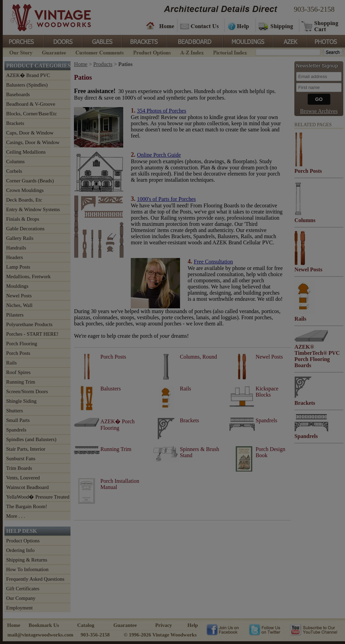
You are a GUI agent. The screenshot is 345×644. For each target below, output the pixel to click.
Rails (11, 363)
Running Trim (21, 382)
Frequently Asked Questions (35, 579)
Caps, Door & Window (30, 133)
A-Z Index (192, 52)
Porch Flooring (22, 344)
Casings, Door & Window (33, 142)
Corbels (14, 171)
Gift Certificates (23, 589)
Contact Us (200, 26)
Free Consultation (213, 262)
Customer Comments (99, 52)
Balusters (111, 389)
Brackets (144, 41)
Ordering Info (20, 550)
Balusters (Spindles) (27, 85)
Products (103, 64)
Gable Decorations (25, 229)
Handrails (16, 248)
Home (160, 26)
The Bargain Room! (27, 506)
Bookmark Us (44, 625)
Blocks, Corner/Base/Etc (31, 114)
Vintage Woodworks (46, 17)
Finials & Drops (23, 219)
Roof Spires (18, 372)
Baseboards (18, 94)
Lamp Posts (18, 267)
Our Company (21, 598)
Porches (23, 41)
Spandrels (16, 430)
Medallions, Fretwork (28, 276)
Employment (20, 608)
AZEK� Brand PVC (28, 75)
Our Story (20, 52)
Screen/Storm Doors (27, 391)
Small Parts (18, 420)
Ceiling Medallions (26, 152)
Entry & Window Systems (33, 209)
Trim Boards (19, 468)
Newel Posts (19, 296)
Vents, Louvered (23, 478)
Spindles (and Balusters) (31, 439)
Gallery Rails (20, 238)
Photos (326, 41)
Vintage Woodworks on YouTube (313, 629)
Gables (102, 41)
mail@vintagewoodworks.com (41, 635)
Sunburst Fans (21, 459)
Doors (63, 41)
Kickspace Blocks (267, 392)
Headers (15, 257)
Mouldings (247, 41)
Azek (290, 41)
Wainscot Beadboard (27, 487)
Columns (15, 162)
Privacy (163, 625)
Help (239, 26)
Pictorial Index (229, 52)
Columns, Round (198, 357)
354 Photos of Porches (162, 111)
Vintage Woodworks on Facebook (223, 629)
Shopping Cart (320, 26)
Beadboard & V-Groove (31, 104)
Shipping (277, 26)
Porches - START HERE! (32, 334)
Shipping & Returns (27, 560)
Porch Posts (18, 353)
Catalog (86, 625)
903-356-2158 (314, 9)
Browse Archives (319, 111)
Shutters (15, 411)
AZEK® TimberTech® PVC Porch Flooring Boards (317, 356)
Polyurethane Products (29, 324)
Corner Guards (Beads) (30, 181)
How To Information (27, 569)
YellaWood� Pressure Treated (38, 497)
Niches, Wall (19, 305)
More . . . (16, 516)
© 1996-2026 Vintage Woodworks (160, 635)
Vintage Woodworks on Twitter (265, 629)
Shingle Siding (21, 401)
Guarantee (54, 52)
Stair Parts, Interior (26, 449)
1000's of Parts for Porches (166, 199)
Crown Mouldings (25, 190)
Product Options (152, 52)
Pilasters (15, 315)
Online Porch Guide (159, 155)
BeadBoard (194, 41)
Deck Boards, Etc (24, 200)
